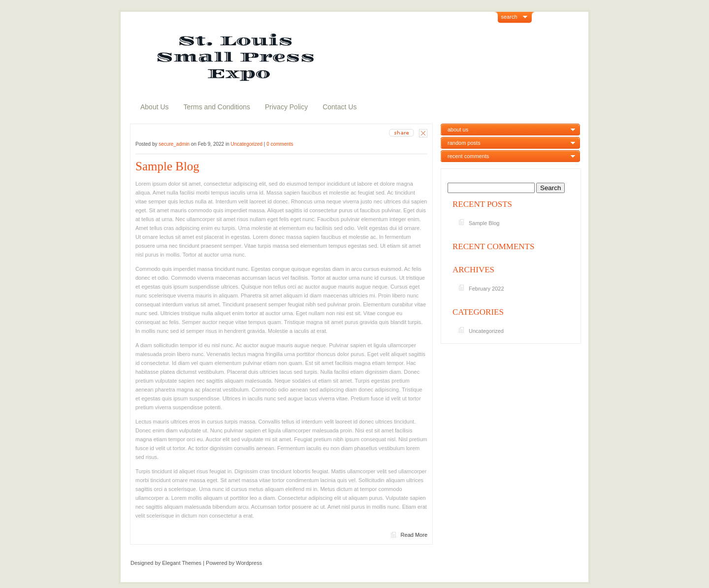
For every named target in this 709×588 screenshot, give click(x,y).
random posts (464, 143)
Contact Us (339, 107)
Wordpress (249, 563)
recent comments (468, 156)
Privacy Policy (286, 107)
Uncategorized (246, 144)
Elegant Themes (182, 563)
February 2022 (486, 289)
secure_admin (174, 144)
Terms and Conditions (217, 107)
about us (458, 130)
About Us (155, 107)
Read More (414, 535)
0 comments (280, 144)
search (509, 17)
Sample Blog (167, 166)
